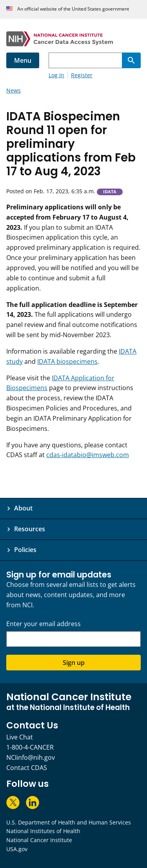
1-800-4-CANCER (30, 747)
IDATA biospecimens (67, 361)
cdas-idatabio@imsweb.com (88, 455)
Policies (25, 550)
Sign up (74, 663)
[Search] (131, 60)
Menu (23, 60)
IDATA (110, 192)
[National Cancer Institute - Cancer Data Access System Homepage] (73, 39)
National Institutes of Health (43, 831)
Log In (56, 75)
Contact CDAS (27, 768)
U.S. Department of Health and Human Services (69, 822)
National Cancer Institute (39, 840)
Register (82, 75)
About (23, 508)
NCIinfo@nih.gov (31, 757)
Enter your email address (44, 624)
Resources (30, 529)
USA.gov (17, 849)
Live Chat (20, 737)
